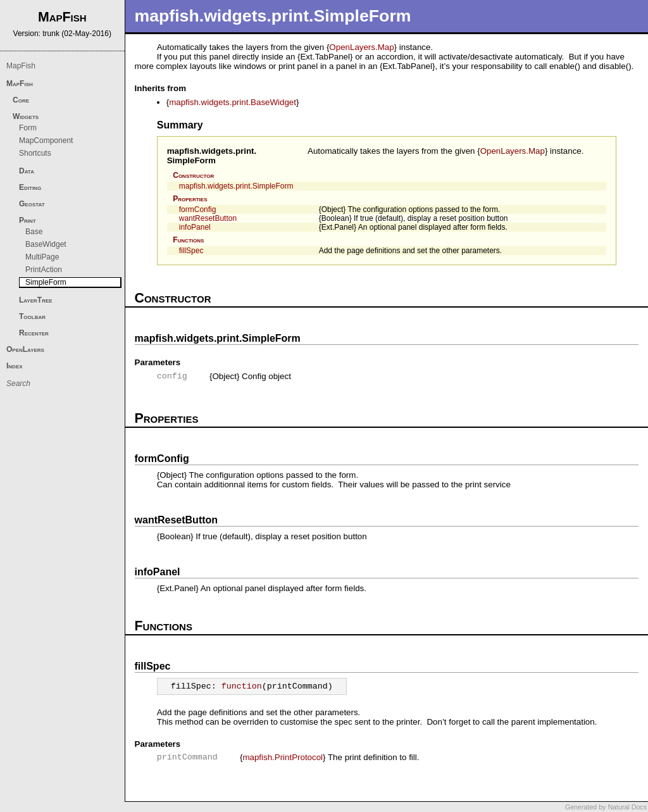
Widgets (26, 116)
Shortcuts (35, 153)
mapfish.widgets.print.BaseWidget (233, 102)
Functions (188, 240)
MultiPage (42, 257)
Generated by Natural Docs (606, 807)
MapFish (21, 66)
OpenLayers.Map (361, 47)
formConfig (198, 209)
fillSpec (191, 251)
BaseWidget (46, 244)
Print (28, 220)
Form (28, 128)
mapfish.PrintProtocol (283, 757)
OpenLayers (25, 349)
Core (21, 100)
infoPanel (195, 227)
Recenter (34, 333)
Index (15, 366)
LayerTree (36, 300)
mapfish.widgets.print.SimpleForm (212, 156)
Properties (190, 199)
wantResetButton (208, 218)
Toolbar (32, 316)
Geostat (32, 204)
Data (27, 171)
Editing (30, 187)
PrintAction (44, 270)
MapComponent (46, 141)
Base (34, 232)
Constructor (193, 175)
